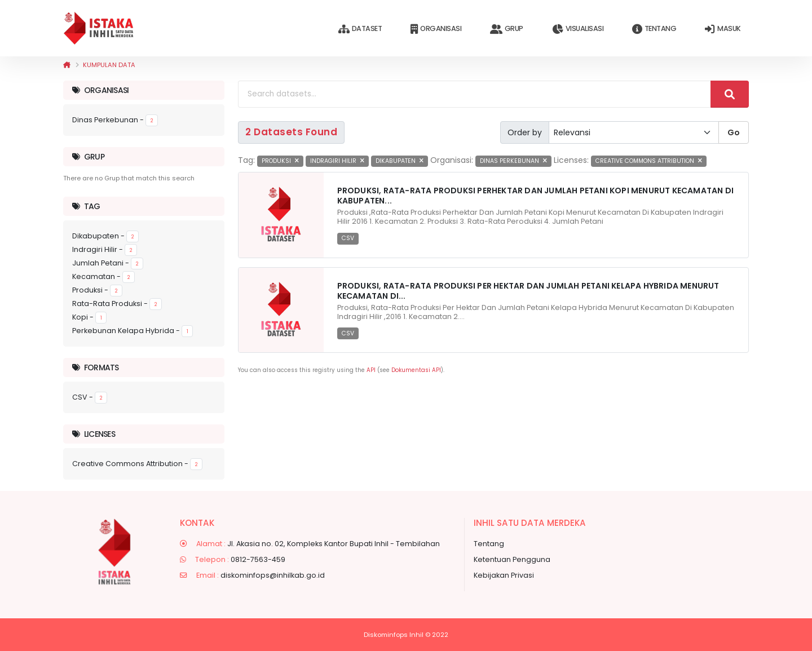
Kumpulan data (109, 65)
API (371, 370)
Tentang (654, 29)
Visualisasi (578, 29)
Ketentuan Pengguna (512, 559)
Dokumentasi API (416, 370)
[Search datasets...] (475, 94)
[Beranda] (67, 65)
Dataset (360, 29)
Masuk (723, 29)
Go (734, 132)
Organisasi (436, 29)
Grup (507, 29)
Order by (525, 132)
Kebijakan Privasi (504, 575)
